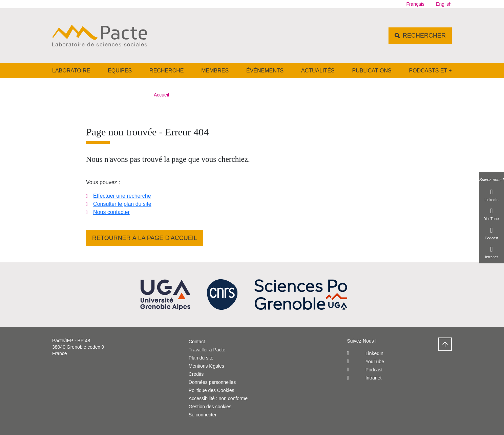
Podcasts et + (430, 71)
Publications (372, 71)
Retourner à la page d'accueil (145, 238)
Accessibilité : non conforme (218, 398)
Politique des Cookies (212, 390)
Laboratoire (71, 71)
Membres (215, 71)
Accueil (161, 95)
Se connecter (203, 415)
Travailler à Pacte (207, 350)
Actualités (318, 71)
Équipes (120, 71)
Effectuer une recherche (122, 196)
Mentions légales (206, 366)
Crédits (196, 374)
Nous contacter (111, 212)
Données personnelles (212, 382)
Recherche (166, 71)
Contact (197, 342)
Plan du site (201, 358)
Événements (265, 71)
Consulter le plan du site (122, 204)
